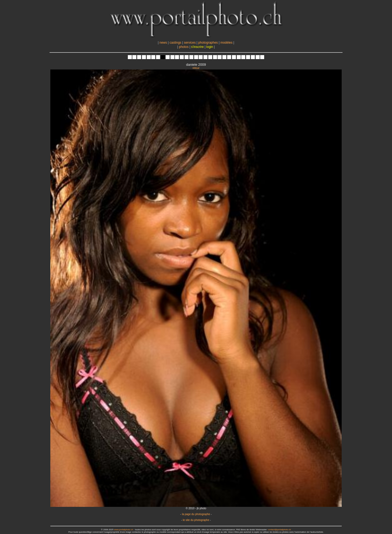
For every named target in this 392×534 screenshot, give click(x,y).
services (190, 43)
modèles (226, 43)
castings (175, 43)
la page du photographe (196, 514)
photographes (208, 43)
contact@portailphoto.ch (279, 530)
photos (184, 47)
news (163, 43)
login (210, 47)
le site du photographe (196, 520)
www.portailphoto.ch (124, 530)
